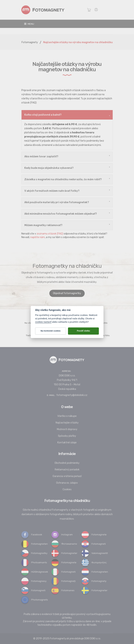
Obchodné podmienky (67, 463)
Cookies (67, 489)
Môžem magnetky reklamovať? (43, 225)
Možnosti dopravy (67, 429)
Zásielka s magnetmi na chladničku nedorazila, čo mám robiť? (63, 179)
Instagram (62, 535)
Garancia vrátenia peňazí (67, 476)
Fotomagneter (64, 553)
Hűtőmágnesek (35, 572)
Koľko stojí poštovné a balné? (43, 115)
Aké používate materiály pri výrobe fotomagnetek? (57, 202)
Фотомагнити (64, 544)
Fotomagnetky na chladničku (67, 501)
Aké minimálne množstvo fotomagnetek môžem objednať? (61, 214)
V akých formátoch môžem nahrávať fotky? (52, 191)
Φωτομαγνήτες (94, 562)
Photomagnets (35, 600)
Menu (29, 24)
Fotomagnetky (34, 553)
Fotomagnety (30, 42)
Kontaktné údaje (67, 443)
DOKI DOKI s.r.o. (93, 639)
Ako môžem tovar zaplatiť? (41, 157)
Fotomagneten (35, 544)
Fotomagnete (94, 535)
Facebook (32, 535)
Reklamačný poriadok (67, 470)
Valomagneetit (95, 553)
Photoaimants (34, 562)
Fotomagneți (64, 581)
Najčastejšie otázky (67, 423)
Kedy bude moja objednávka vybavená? (49, 168)
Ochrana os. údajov (67, 483)
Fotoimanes (63, 590)
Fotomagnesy (34, 581)
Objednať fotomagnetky (67, 293)
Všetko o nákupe (67, 416)
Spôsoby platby (67, 436)
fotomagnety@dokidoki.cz (72, 395)
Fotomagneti (94, 544)
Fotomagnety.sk (59, 639)
